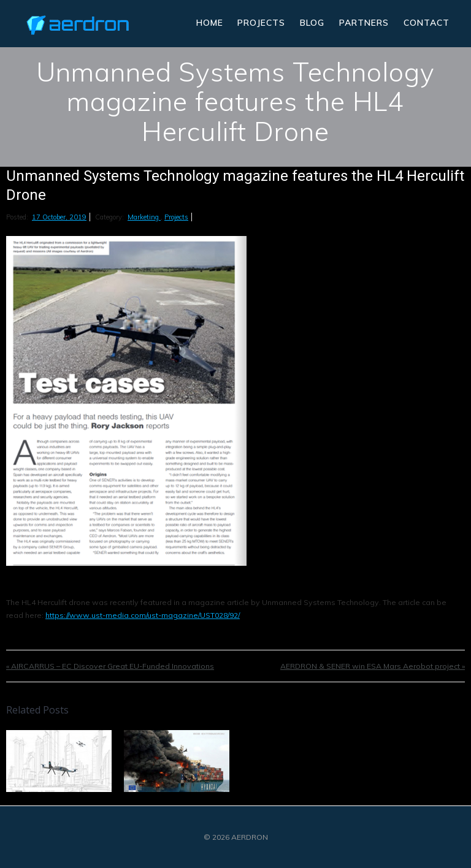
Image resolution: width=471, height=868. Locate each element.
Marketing (144, 217)
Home (210, 23)
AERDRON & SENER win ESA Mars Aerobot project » (373, 666)
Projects (261, 23)
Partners (364, 23)
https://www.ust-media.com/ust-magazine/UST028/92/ (143, 615)
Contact (427, 23)
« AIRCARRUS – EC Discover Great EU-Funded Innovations (110, 666)
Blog (312, 23)
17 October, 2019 (59, 217)
